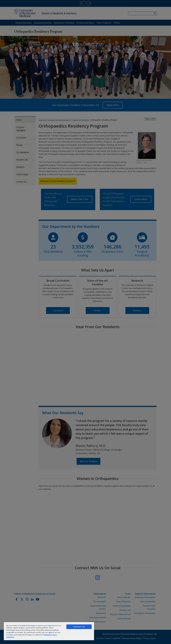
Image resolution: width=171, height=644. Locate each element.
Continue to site (79, 627)
